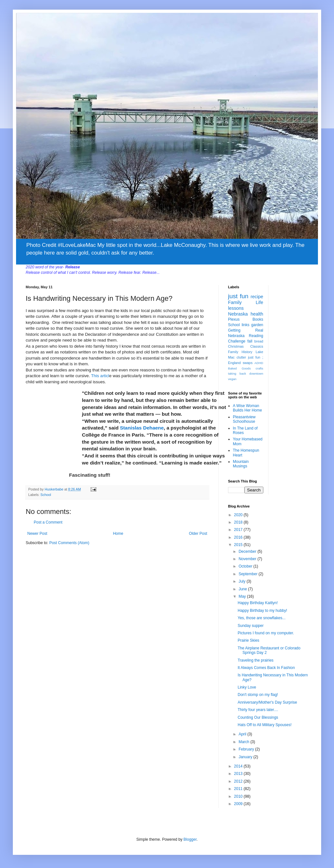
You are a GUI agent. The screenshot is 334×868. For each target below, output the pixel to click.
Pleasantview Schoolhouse (244, 419)
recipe (257, 297)
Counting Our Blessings (258, 717)
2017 (239, 530)
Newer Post (37, 534)
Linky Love (247, 687)
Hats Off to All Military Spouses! (265, 725)
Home (118, 534)
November (248, 559)
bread (259, 341)
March (245, 742)
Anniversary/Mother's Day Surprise (267, 702)
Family (235, 302)
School (46, 495)
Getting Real (246, 330)
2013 (239, 774)
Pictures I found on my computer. (266, 633)
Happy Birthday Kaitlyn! (258, 603)
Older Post (198, 534)
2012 (239, 781)
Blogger (190, 839)
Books (258, 319)
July (243, 581)
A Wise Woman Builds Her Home (247, 408)
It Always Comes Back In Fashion (266, 668)
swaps (248, 363)
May (243, 596)
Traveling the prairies (256, 660)
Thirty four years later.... (258, 710)
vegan (232, 379)
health (257, 314)
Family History (240, 352)
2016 (239, 537)
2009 (239, 804)
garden (257, 325)
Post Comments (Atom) (69, 543)
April (243, 734)
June (243, 589)
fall (250, 341)
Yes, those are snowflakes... (262, 618)
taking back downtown (246, 373)
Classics (257, 346)
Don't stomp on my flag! (258, 695)
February (247, 749)
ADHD (259, 363)
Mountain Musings (241, 464)
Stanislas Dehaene (142, 428)
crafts (259, 368)
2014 (239, 766)
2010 (239, 796)
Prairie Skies (248, 640)
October (246, 566)
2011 (239, 789)
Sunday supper (251, 626)
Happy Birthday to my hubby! (262, 611)
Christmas (236, 346)
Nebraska (238, 314)
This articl (100, 376)
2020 (239, 515)
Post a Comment (48, 522)
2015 (239, 545)
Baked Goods (239, 368)
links (245, 325)
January (246, 757)
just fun (238, 296)
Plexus (234, 319)
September (249, 574)
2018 (239, 522)
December (248, 551)
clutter (241, 357)
